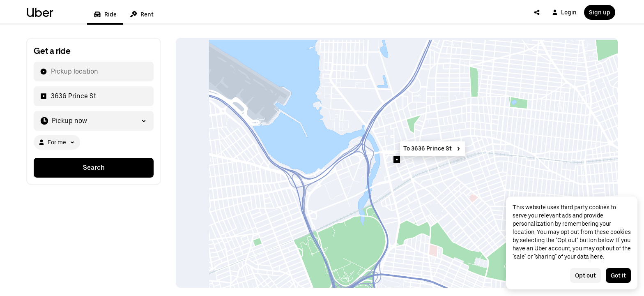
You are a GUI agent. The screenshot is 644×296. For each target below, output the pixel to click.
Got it (618, 275)
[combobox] (51, 72)
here (597, 257)
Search (94, 168)
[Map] (397, 163)
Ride (105, 14)
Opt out (585, 275)
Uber (40, 12)
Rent (142, 14)
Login (564, 12)
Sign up (600, 12)
